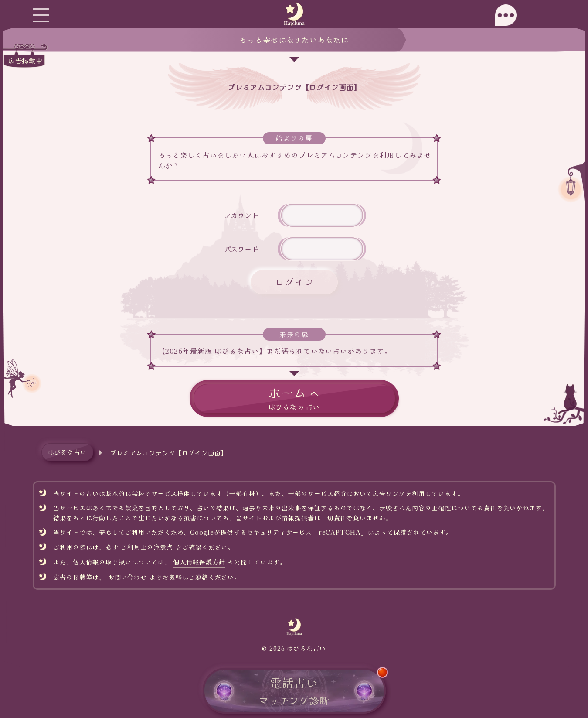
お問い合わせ (128, 577)
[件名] (322, 249)
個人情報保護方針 (199, 562)
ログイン (295, 282)
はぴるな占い (68, 452)
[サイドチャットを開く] (547, 15)
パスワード (242, 249)
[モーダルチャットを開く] (506, 15)
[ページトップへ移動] (570, 397)
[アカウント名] (322, 215)
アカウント (242, 215)
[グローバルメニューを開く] (41, 15)
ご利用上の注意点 (147, 547)
